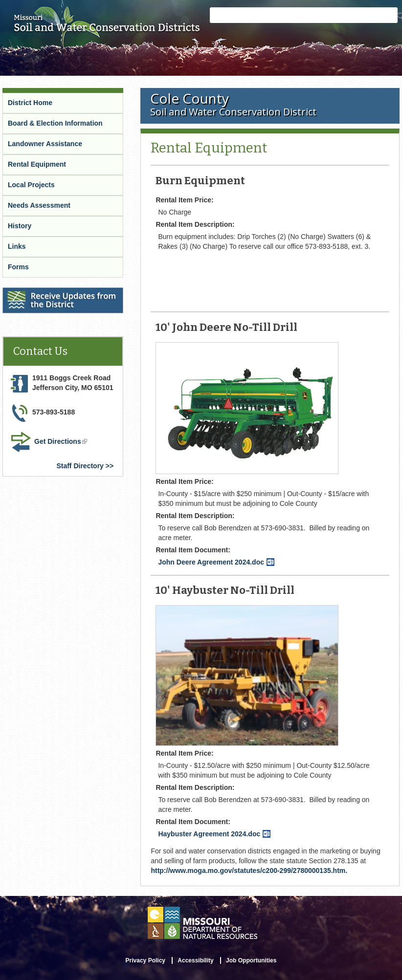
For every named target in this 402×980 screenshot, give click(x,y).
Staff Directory (80, 466)
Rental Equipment (37, 164)
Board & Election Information (55, 123)
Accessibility (195, 960)
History (20, 226)
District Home (30, 103)
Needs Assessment (39, 205)
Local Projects (31, 185)
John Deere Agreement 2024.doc (216, 562)
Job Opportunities (251, 960)
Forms (18, 267)
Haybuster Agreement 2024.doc (214, 834)
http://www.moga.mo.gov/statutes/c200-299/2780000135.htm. (249, 871)
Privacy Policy (145, 960)
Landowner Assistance (45, 144)
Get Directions (62, 442)
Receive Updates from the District (59, 294)
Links (17, 246)
